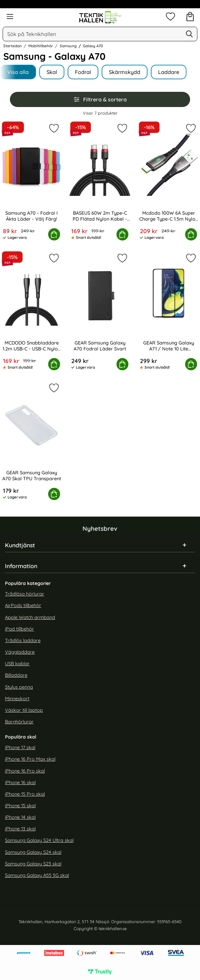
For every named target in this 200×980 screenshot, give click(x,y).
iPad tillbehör (19, 629)
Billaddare (16, 675)
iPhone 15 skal (20, 806)
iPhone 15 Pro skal (25, 794)
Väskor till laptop (24, 710)
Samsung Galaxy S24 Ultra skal (39, 840)
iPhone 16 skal (20, 782)
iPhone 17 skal (20, 747)
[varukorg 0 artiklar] (190, 17)
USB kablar (17, 664)
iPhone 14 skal (20, 817)
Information (21, 566)
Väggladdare (20, 652)
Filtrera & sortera (100, 99)
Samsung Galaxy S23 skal (33, 863)
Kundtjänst (20, 545)
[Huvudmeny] (10, 17)
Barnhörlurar (19, 722)
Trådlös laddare (23, 640)
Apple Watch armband (30, 617)
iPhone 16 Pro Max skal (30, 759)
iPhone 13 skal (20, 829)
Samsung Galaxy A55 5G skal (37, 875)
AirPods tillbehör (23, 605)
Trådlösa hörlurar (25, 594)
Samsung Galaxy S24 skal (33, 852)
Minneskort (17, 698)
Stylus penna (19, 687)
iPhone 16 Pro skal (25, 771)
